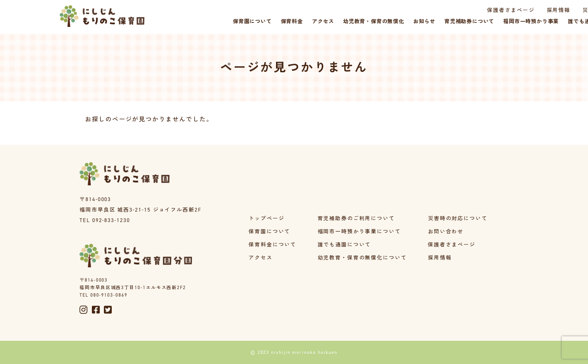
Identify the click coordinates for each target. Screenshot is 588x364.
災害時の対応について (458, 219)
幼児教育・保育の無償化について (362, 258)
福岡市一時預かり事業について (359, 232)
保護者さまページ (465, 10)
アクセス (261, 258)
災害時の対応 (555, 10)
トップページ (267, 219)
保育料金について (272, 245)
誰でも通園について (344, 245)
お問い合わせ (446, 232)
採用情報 (513, 10)
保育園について (269, 232)
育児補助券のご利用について (356, 219)
